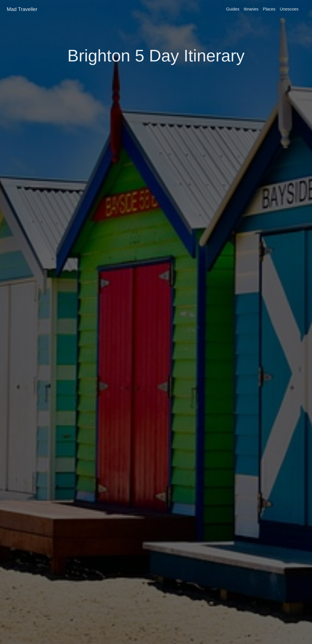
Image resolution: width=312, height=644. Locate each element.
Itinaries (251, 9)
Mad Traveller (22, 9)
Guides (233, 9)
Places (269, 9)
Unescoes (289, 9)
